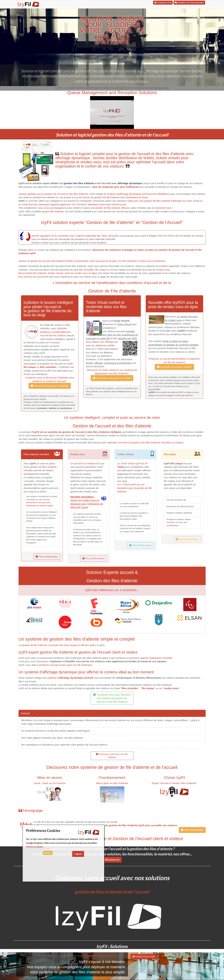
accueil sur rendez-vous (87, 463)
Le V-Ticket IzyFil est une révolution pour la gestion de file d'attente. (135, 488)
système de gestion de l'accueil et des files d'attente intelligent (84, 432)
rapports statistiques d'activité (156, 658)
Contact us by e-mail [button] (143, 956)
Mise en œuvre (50, 778)
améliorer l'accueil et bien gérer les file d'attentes (65, 665)
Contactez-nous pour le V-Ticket (112, 378)
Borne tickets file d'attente (33, 273)
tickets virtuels (56, 273)
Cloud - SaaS (41, 783)
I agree (78, 854)
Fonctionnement (112, 778)
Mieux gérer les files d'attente (112, 783)
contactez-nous (163, 208)
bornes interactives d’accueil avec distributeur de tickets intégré (40, 503)
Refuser (48, 853)
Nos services (26, 277)
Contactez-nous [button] (163, 3)
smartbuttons (173, 525)
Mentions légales (35, 847)
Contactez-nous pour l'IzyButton (50, 386)
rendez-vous (163, 270)
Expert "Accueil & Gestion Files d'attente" (174, 783)
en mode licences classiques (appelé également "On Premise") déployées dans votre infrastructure (72, 204)
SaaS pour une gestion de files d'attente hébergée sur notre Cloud (163, 201)
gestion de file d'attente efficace (112, 208)
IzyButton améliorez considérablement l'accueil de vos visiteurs (55, 332)
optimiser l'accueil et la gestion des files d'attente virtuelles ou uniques (145, 442)
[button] (112, 112)
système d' (70, 678)
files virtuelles (86, 270)
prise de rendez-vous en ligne (81, 273)
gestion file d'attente (53, 211)
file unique (101, 270)
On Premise (59, 783)
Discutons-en (112, 860)
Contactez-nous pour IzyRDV (174, 367)
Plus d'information (47, 557)
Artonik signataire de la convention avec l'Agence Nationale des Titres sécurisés (75, 236)
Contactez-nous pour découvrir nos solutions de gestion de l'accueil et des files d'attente (112, 698)
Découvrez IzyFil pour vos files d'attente (112, 756)
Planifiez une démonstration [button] (189, 3)
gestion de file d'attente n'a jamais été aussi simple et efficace (55, 645)
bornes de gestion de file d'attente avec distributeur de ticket (115, 197)
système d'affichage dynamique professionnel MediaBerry (138, 194)
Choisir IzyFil (174, 778)
